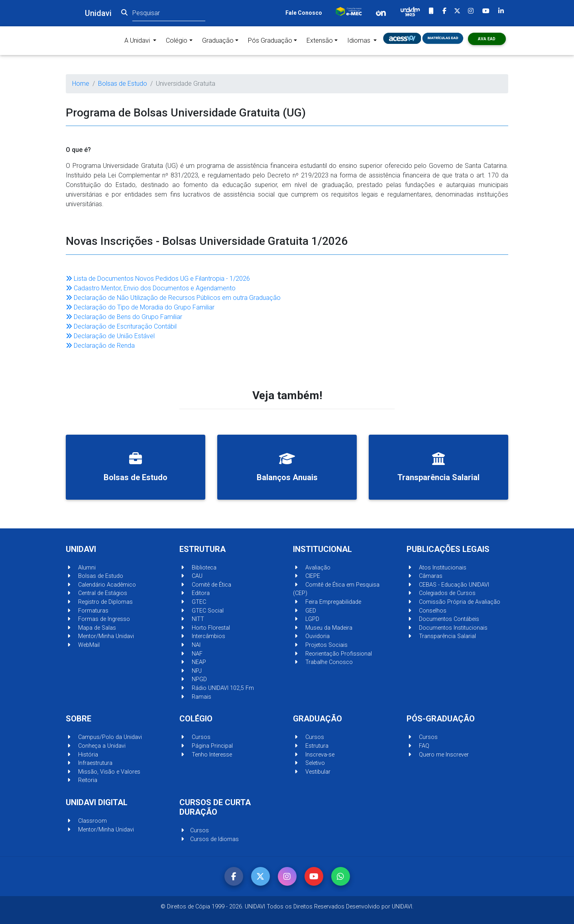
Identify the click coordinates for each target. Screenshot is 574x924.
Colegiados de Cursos (441, 593)
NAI (190, 645)
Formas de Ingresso (98, 619)
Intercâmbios (202, 636)
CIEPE (307, 576)
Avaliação (312, 568)
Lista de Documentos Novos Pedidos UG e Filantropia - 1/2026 (158, 279)
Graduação (218, 40)
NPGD (193, 679)
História (82, 755)
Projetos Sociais (320, 645)
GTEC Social (201, 611)
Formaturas (87, 611)
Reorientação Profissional (332, 654)
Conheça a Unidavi (96, 746)
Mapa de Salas (91, 628)
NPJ (191, 671)
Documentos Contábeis (443, 619)
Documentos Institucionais (447, 628)
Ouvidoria (311, 636)
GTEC (193, 602)
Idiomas (360, 40)
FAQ (418, 746)
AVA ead (487, 39)
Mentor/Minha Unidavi (100, 636)
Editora (195, 593)
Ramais (195, 697)
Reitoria (82, 780)
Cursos (195, 737)
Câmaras (425, 576)
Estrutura (311, 746)
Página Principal (206, 746)
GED (305, 611)
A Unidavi (142, 40)
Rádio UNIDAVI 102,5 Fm (217, 688)
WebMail (83, 645)
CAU (191, 576)
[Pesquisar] (169, 13)
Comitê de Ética (205, 585)
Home (81, 84)
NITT (192, 619)
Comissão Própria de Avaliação (453, 602)
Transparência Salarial (441, 636)
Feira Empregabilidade (327, 602)
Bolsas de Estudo (123, 84)
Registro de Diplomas (99, 602)
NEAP (193, 662)
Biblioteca (198, 568)
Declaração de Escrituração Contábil (121, 326)
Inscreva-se (314, 755)
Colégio (177, 40)
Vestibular (312, 772)
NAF (191, 654)
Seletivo (309, 763)
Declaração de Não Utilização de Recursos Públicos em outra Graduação (173, 298)
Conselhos (427, 611)
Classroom (86, 821)
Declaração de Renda (100, 346)
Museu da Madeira (323, 628)
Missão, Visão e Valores (103, 772)
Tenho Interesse (206, 755)
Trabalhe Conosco (323, 662)
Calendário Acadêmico (101, 585)
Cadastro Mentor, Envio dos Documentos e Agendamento (151, 288)
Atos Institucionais (436, 568)
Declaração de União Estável (110, 336)
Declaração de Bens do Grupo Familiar (124, 317)
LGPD (306, 619)
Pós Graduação (270, 40)
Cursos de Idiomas (209, 839)
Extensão (320, 40)
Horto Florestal (205, 628)
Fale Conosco (304, 13)
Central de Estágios (96, 593)
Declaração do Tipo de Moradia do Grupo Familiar (140, 307)
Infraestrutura (89, 763)
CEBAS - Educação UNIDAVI (448, 585)
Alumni (81, 568)
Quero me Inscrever (438, 755)
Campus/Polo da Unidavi (104, 737)
